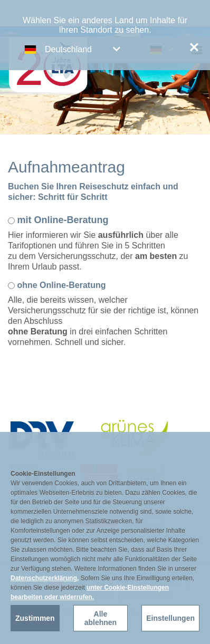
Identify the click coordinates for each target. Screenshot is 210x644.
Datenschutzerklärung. (45, 578)
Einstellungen (170, 618)
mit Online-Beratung (63, 220)
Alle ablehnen (101, 618)
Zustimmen (35, 618)
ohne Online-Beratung (61, 285)
